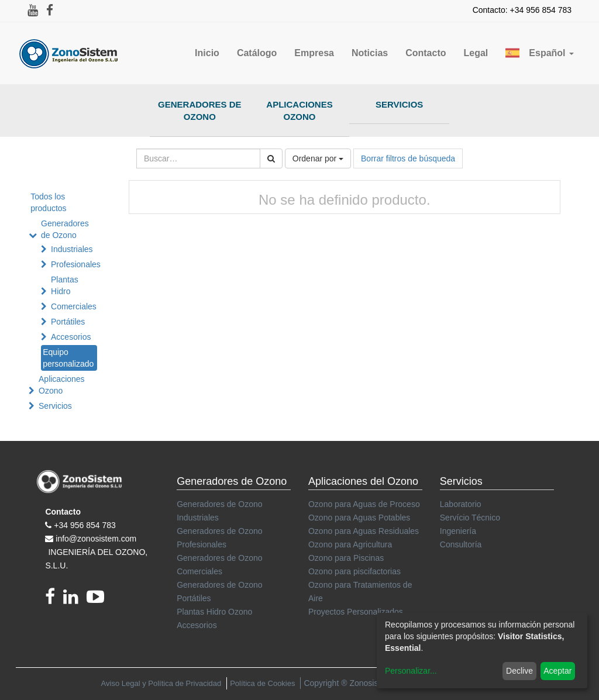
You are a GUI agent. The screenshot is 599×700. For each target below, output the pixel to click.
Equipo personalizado (68, 358)
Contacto (63, 512)
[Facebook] (54, 600)
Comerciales (74, 306)
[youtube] (98, 600)
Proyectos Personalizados (356, 612)
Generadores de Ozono (200, 111)
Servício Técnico (470, 518)
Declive (519, 671)
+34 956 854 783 (85, 525)
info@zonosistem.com (96, 539)
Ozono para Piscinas (346, 558)
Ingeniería (458, 531)
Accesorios (71, 337)
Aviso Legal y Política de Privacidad (161, 683)
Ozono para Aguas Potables (359, 518)
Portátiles (68, 322)
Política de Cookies (262, 683)
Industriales (72, 249)
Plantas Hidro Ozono (214, 612)
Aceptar (557, 671)
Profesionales (76, 264)
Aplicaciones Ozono (299, 111)
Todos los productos (48, 202)
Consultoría (461, 544)
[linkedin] (75, 600)
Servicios (399, 104)
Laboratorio (461, 504)
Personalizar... (411, 671)
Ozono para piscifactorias (354, 571)
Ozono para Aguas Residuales (364, 531)
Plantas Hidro (65, 285)
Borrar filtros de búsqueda (408, 158)
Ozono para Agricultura (350, 544)
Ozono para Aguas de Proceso (364, 504)
